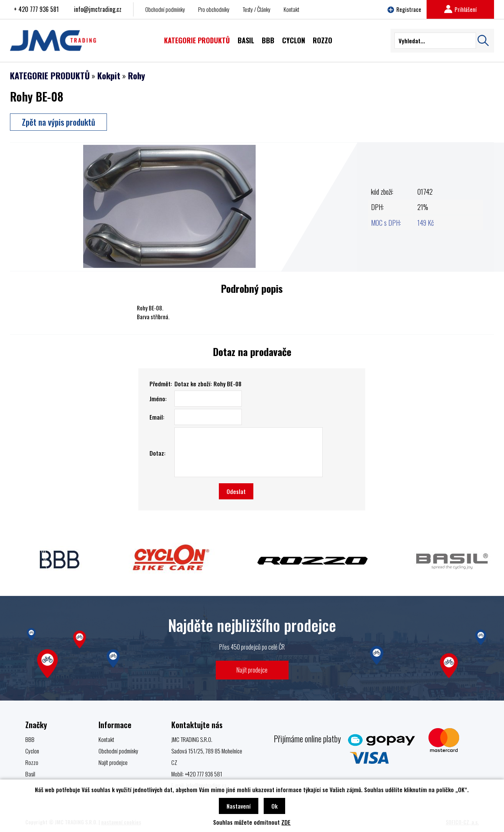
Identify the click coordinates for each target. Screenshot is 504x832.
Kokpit (109, 75)
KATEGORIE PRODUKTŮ (50, 75)
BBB (30, 739)
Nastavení (239, 806)
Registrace (404, 9)
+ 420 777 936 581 (36, 9)
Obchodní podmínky (165, 9)
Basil (30, 774)
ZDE (286, 822)
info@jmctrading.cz (98, 9)
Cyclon (32, 751)
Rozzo (32, 762)
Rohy (136, 75)
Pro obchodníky (214, 9)
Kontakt (291, 9)
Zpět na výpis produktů (58, 122)
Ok (274, 806)
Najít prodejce (252, 670)
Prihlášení (460, 9)
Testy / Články (257, 9)
